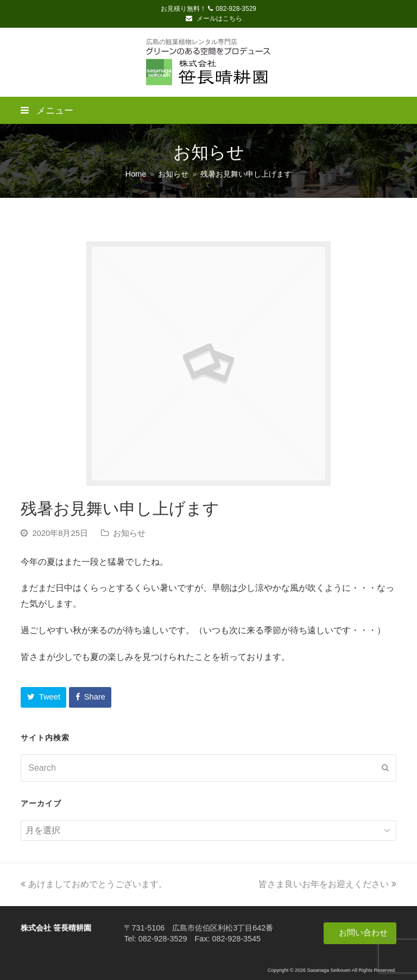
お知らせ (129, 533)
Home (136, 174)
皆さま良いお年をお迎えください (327, 884)
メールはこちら (214, 18)
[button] (43, 697)
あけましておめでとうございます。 (94, 884)
